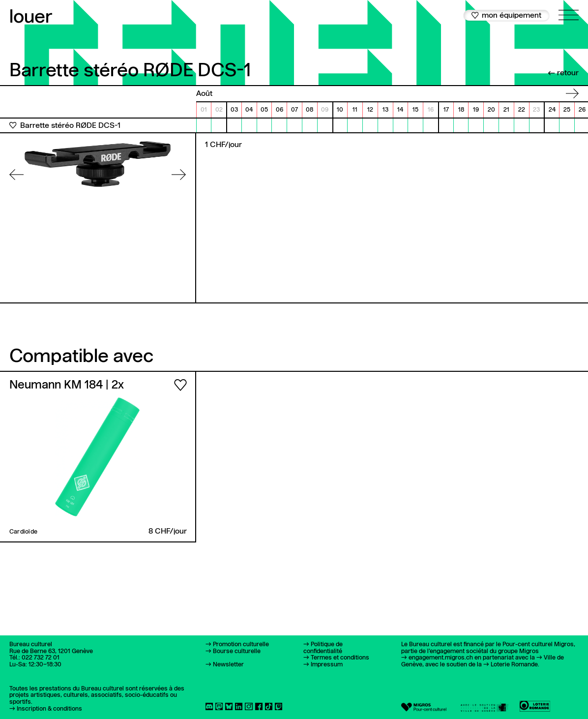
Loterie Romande (514, 665)
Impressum (327, 665)
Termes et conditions (340, 658)
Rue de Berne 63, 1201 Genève (51, 651)
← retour (563, 73)
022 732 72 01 (41, 658)
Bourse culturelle (237, 651)
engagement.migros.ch (441, 658)
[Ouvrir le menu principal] (569, 10)
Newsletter (228, 665)
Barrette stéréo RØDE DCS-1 (70, 126)
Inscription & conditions (49, 709)
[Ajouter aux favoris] (13, 125)
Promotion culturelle (241, 644)
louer (31, 17)
